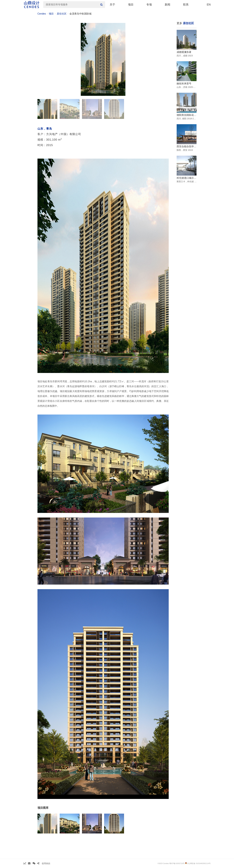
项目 (131, 5)
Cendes (42, 14)
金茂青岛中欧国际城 (80, 14)
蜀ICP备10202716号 (177, 863)
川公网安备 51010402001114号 (198, 863)
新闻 (167, 5)
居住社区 (62, 14)
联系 (186, 5)
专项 (149, 5)
